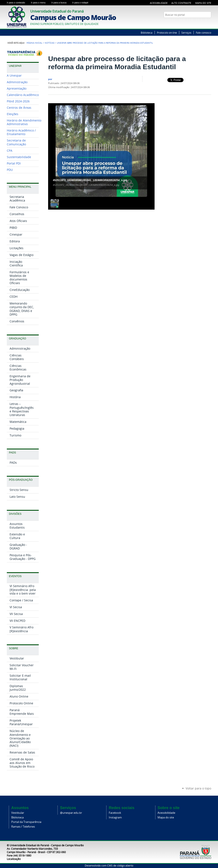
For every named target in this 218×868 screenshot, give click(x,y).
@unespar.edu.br (71, 813)
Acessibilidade (159, 3)
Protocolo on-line (167, 33)
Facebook (115, 813)
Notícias (49, 43)
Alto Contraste (181, 3)
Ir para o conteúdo (18, 3)
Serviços (186, 33)
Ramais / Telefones (23, 827)
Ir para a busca (61, 3)
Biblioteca (147, 33)
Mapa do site (166, 817)
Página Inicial (34, 43)
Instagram (115, 817)
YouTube (209, 23)
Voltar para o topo (198, 788)
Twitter (204, 23)
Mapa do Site (203, 3)
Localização (14, 859)
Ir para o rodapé (82, 3)
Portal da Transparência (26, 822)
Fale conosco (204, 33)
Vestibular (18, 813)
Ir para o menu (40, 3)
